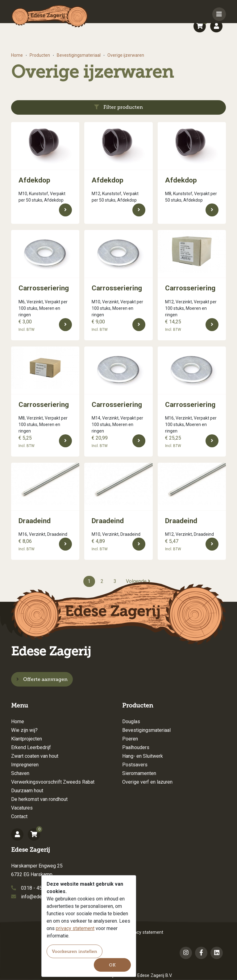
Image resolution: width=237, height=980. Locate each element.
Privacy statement (145, 932)
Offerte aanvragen (42, 679)
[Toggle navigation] (219, 14)
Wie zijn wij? (24, 730)
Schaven (20, 773)
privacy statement (75, 928)
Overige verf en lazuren (147, 782)
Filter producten (118, 107)
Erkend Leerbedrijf (31, 747)
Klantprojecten (27, 739)
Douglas (131, 722)
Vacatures (22, 808)
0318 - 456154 (37, 888)
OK (112, 965)
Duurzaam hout (27, 791)
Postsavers (135, 765)
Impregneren (25, 765)
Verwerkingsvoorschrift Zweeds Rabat (53, 782)
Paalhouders (136, 747)
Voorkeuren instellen (75, 951)
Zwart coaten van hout (35, 756)
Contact (19, 816)
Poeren (130, 739)
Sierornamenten (139, 773)
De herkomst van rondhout (39, 799)
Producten (40, 55)
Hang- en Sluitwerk (143, 756)
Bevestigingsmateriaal (79, 55)
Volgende (138, 581)
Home (17, 55)
